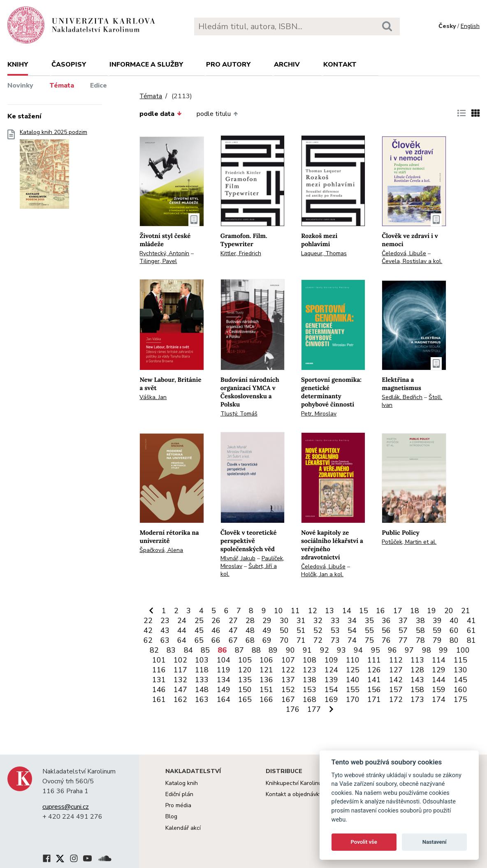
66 (216, 640)
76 (386, 640)
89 (273, 650)
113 (417, 660)
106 (266, 660)
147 (180, 690)
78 (420, 640)
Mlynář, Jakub (238, 558)
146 (159, 690)
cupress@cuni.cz (66, 807)
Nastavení (435, 842)
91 (307, 650)
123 (310, 670)
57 (403, 630)
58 (420, 630)
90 (290, 650)
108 (310, 660)
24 (182, 621)
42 (148, 630)
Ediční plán (179, 794)
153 (310, 690)
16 (380, 611)
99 (443, 650)
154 (331, 690)
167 (288, 699)
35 (369, 621)
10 (278, 611)
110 (353, 660)
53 (335, 630)
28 (250, 621)
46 (216, 630)
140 (353, 680)
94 (358, 650)
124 (331, 670)
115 (460, 660)
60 (454, 630)
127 (396, 670)
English (470, 26)
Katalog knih (182, 783)
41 (471, 621)
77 (403, 640)
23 (165, 621)
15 (364, 611)
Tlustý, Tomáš (239, 414)
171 (374, 699)
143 (417, 680)
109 (331, 660)
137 (288, 680)
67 (233, 640)
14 (347, 611)
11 (295, 611)
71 (301, 640)
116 (159, 670)
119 (224, 670)
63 (165, 640)
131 (159, 680)
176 (293, 709)
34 (352, 621)
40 (454, 621)
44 (182, 630)
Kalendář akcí (183, 828)
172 (396, 699)
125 (353, 670)
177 (314, 709)
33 (335, 621)
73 (335, 640)
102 (180, 660)
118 (202, 670)
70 (284, 640)
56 (386, 630)
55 (369, 630)
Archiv (287, 65)
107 (288, 660)
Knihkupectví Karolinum (296, 783)
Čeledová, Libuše (404, 253)
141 (374, 680)
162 (180, 699)
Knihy (18, 65)
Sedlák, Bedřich (402, 397)
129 (439, 670)
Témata (62, 85)
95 (376, 650)
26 (216, 621)
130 (460, 670)
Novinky (20, 85)
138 (310, 680)
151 (266, 690)
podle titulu (217, 114)
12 (313, 611)
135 (245, 680)
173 (417, 699)
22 (148, 621)
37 (403, 621)
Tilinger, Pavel (158, 261)
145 (460, 680)
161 (159, 699)
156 (374, 690)
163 (202, 699)
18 (415, 611)
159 (439, 690)
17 (398, 611)
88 (256, 650)
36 (386, 621)
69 (267, 640)
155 (353, 690)
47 (233, 630)
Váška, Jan (153, 397)
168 (310, 699)
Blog (171, 816)
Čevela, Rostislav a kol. (412, 261)
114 (439, 660)
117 (180, 670)
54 (352, 630)
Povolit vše (364, 842)
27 (233, 621)
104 (224, 660)
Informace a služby (146, 65)
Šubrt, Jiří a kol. (249, 570)
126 (374, 670)
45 (199, 630)
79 (437, 640)
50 (284, 630)
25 (199, 621)
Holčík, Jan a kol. (322, 574)
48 (250, 630)
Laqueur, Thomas (324, 253)
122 (288, 670)
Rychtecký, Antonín (164, 253)
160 (460, 690)
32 (318, 621)
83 (171, 650)
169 (331, 699)
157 (396, 690)
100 (463, 650)
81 (471, 640)
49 (267, 630)
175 (460, 699)
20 (449, 611)
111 (374, 660)
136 (266, 680)
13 (329, 611)
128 (417, 670)
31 (301, 621)
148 (202, 690)
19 (431, 611)
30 (284, 621)
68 (250, 640)
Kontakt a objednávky (294, 794)
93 (341, 650)
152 (288, 690)
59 (437, 630)
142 (396, 680)
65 (199, 640)
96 (392, 650)
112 (396, 660)
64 (182, 640)
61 (471, 630)
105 (245, 660)
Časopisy (69, 65)
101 (159, 660)
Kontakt (340, 65)
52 (318, 630)
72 (318, 640)
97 (409, 650)
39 (437, 621)
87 (239, 650)
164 (224, 699)
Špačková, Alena (161, 550)
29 (267, 621)
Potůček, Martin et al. (409, 542)
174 (439, 699)
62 (148, 640)
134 (224, 680)
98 (427, 650)
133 (202, 680)
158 (417, 690)
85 (205, 650)
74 (352, 640)
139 (331, 680)
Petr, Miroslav (319, 414)
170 (353, 699)
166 (266, 699)
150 (245, 690)
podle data (160, 114)
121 (266, 670)
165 (245, 699)
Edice (99, 85)
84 (188, 650)
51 (301, 630)
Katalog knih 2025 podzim (53, 172)
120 (245, 670)
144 (439, 680)
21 (466, 611)
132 (180, 680)
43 (165, 630)
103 (202, 660)
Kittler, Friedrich (241, 253)
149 (224, 690)
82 (154, 650)
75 (369, 640)
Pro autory (228, 65)
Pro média (178, 805)
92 (325, 650)
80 (454, 640)
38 (420, 621)
